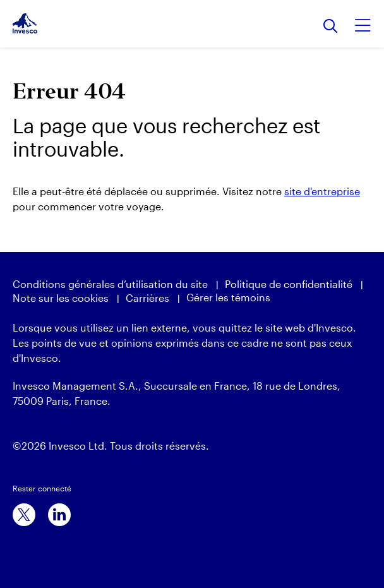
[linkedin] (59, 515)
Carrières (147, 298)
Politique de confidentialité (289, 284)
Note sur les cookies (61, 298)
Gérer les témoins (228, 297)
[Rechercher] (331, 27)
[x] (24, 515)
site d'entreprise (322, 191)
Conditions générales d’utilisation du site (110, 284)
